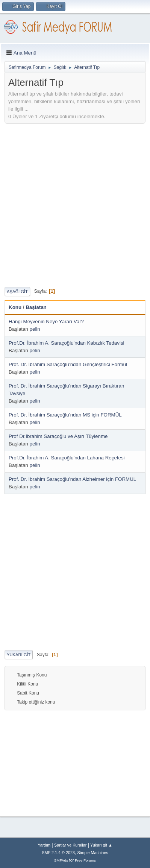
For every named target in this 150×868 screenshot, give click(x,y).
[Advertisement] (75, 204)
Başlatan (36, 307)
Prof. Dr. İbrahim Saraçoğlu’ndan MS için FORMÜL (65, 415)
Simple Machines (93, 853)
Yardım (44, 845)
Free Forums (85, 860)
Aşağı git (17, 292)
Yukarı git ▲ (101, 845)
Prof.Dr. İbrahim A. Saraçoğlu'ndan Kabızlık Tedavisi (67, 343)
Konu (15, 307)
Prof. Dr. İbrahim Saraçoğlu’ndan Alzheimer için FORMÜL (72, 479)
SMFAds (61, 860)
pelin (35, 329)
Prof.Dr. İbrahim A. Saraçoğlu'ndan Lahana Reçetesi (67, 458)
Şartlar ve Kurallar (70, 845)
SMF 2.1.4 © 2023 (58, 853)
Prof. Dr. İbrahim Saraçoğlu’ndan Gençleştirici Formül (68, 364)
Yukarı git (19, 655)
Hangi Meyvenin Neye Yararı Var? (46, 322)
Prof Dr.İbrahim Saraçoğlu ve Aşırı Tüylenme (58, 436)
